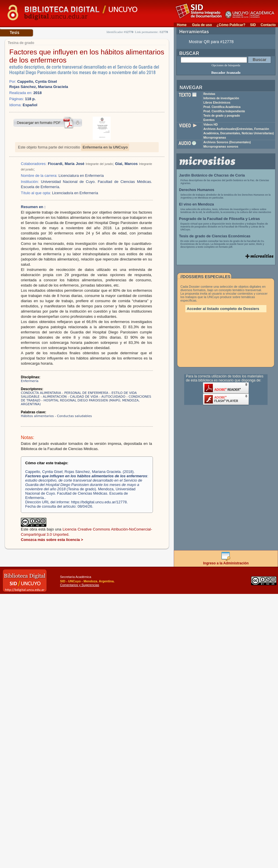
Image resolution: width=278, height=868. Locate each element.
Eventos (209, 120)
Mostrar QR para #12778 (211, 42)
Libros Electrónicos (217, 103)
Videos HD (211, 125)
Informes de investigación (221, 98)
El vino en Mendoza (196, 204)
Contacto (268, 25)
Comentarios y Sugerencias (79, 585)
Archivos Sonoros (227, 142)
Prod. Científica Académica (222, 107)
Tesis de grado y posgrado (222, 116)
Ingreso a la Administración (226, 562)
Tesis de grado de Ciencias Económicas (215, 236)
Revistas (209, 94)
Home (182, 25)
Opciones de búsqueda (226, 65)
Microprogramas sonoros (221, 147)
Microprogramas (215, 138)
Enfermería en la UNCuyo (105, 147)
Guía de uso (202, 25)
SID (253, 25)
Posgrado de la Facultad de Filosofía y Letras (220, 219)
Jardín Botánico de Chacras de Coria (212, 175)
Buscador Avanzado (226, 73)
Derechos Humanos (197, 190)
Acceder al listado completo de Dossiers (223, 309)
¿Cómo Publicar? (231, 25)
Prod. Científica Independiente (224, 111)
